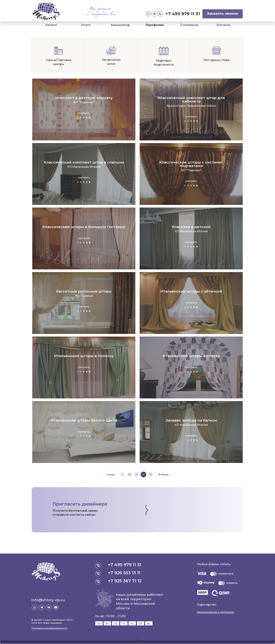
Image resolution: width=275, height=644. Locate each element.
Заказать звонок (223, 13)
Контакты (224, 25)
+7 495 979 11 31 (183, 14)
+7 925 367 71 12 (125, 581)
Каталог (51, 25)
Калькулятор (120, 25)
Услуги (86, 25)
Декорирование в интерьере (216, 612)
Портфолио (155, 25)
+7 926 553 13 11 (124, 573)
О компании (189, 25)
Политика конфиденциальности (49, 628)
